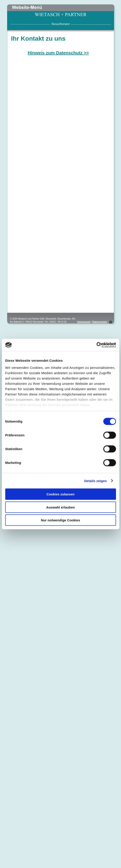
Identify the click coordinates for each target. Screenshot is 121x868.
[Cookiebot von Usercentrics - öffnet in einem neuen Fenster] (96, 345)
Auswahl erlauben (60, 507)
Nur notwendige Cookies (61, 520)
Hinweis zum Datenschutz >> (58, 53)
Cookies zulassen (61, 494)
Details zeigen (95, 481)
